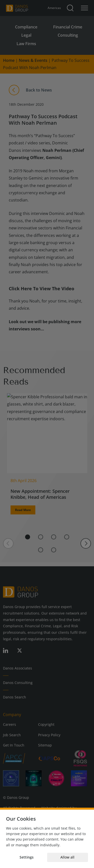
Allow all (67, 857)
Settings (27, 857)
